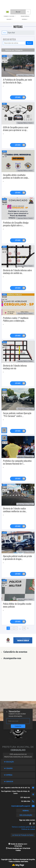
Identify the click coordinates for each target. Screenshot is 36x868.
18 (24, 628)
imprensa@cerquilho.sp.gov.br (21, 806)
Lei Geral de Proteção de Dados (23, 835)
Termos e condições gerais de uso (23, 827)
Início (5, 33)
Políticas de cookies (28, 829)
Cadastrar (18, 726)
